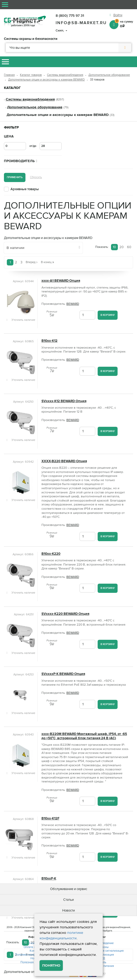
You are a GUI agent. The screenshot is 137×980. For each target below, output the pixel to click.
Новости (68, 910)
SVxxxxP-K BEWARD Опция (63, 674)
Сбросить (36, 177)
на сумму (124, 24)
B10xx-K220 (51, 554)
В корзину (108, 315)
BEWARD (73, 304)
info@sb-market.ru (81, 23)
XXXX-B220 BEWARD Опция (64, 461)
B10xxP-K (49, 879)
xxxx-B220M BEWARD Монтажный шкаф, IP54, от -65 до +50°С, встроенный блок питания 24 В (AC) (84, 736)
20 (122, 247)
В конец (48, 262)
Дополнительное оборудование (109, 75)
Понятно (51, 965)
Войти (118, 15)
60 (129, 247)
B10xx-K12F (50, 819)
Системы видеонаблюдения (65, 75)
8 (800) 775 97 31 (70, 16)
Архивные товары (25, 189)
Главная (9, 75)
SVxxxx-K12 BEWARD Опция (64, 401)
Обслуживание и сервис (69, 889)
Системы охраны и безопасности (31, 39)
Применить (15, 177)
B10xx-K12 (49, 341)
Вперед (32, 262)
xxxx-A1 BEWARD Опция (61, 281)
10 (114, 247)
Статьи (68, 900)
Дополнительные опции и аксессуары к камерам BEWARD (46, 80)
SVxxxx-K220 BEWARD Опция (65, 614)
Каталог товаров (31, 75)
